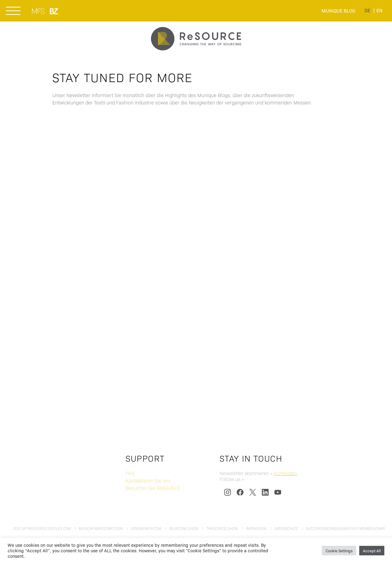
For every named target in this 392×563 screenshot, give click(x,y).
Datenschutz (286, 528)
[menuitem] (367, 10)
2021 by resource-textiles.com (42, 528)
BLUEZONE (54, 11)
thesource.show (222, 528)
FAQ (130, 473)
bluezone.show (184, 528)
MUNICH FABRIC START (39, 11)
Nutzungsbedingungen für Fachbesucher (345, 528)
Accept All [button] (372, 550)
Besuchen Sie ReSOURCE (153, 488)
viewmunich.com (146, 528)
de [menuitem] (367, 10)
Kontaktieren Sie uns (148, 480)
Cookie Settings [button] (339, 550)
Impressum (256, 528)
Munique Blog (338, 10)
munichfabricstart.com (101, 528)
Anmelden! (286, 473)
